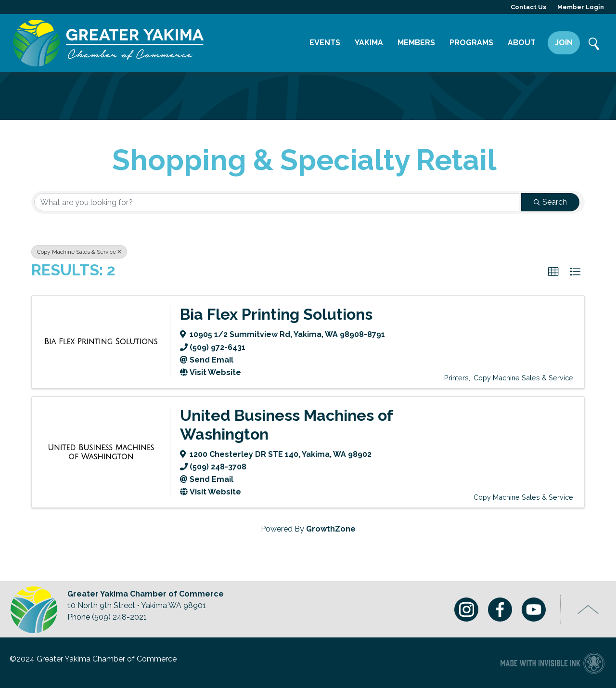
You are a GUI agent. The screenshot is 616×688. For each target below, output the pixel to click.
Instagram (466, 610)
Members (416, 43)
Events (325, 43)
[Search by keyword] (277, 202)
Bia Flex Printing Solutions (276, 314)
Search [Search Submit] (550, 202)
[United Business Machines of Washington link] (101, 452)
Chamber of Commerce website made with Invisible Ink (552, 663)
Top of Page (588, 610)
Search (594, 45)
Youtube (534, 610)
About (522, 43)
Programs (471, 43)
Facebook (500, 610)
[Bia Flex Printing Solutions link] (101, 342)
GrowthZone (331, 529)
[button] (553, 272)
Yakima (369, 43)
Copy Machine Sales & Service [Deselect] (79, 252)
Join (564, 43)
